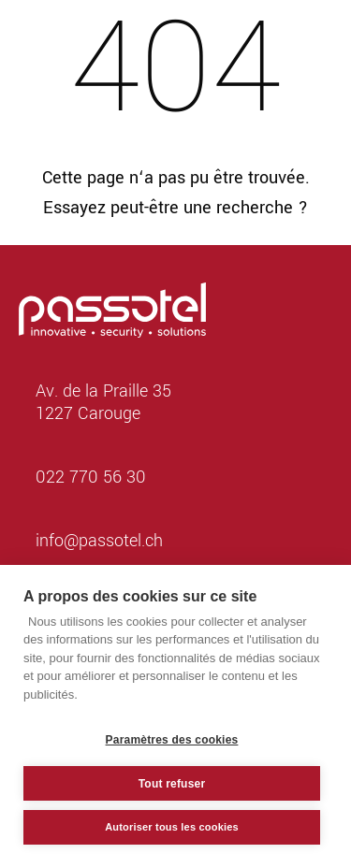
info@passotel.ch (99, 541)
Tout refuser (172, 784)
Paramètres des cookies (172, 740)
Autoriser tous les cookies (172, 827)
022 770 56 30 (91, 477)
